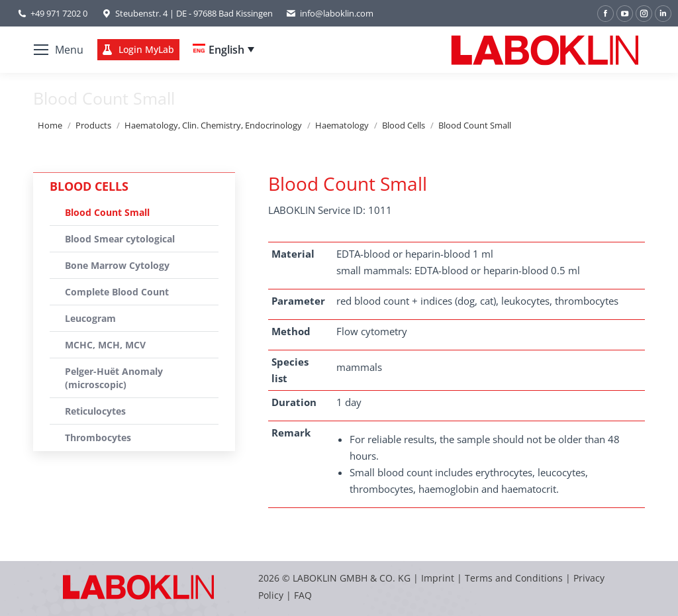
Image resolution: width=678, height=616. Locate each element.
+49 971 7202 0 (59, 13)
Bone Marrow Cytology (117, 265)
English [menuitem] (226, 50)
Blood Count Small (107, 212)
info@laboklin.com (330, 14)
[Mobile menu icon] (59, 50)
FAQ (303, 595)
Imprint (438, 578)
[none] (223, 50)
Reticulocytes (95, 411)
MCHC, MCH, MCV (105, 345)
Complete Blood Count (117, 292)
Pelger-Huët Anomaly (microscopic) (114, 378)
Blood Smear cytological (120, 239)
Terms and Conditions (515, 578)
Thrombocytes (98, 437)
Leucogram (90, 318)
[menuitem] (223, 50)
